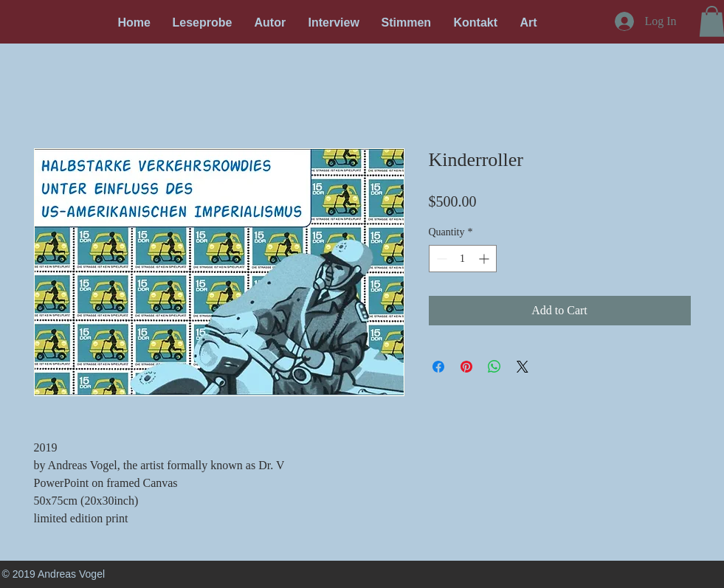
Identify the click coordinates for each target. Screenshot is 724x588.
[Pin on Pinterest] (466, 367)
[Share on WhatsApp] (494, 367)
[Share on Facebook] (438, 367)
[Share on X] (523, 367)
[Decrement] (440, 259)
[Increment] (485, 259)
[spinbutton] (463, 259)
